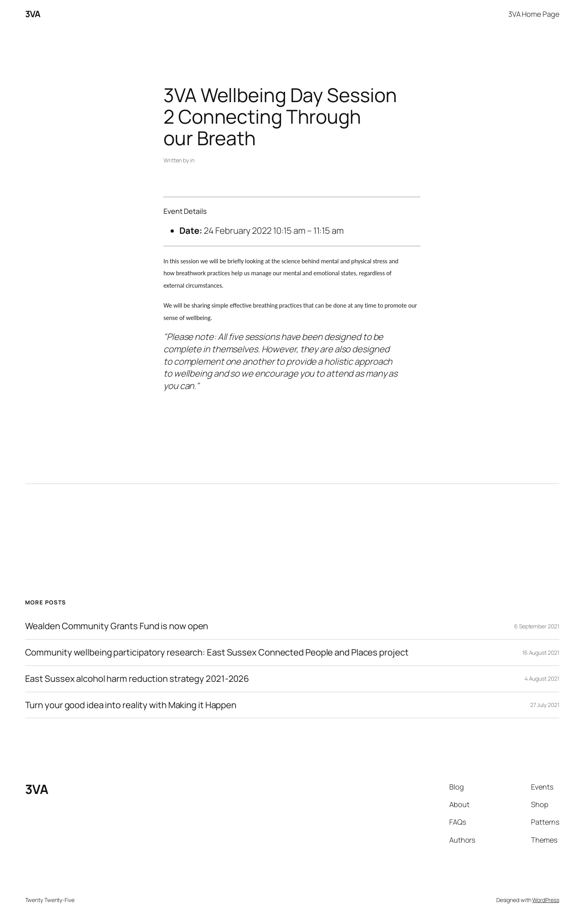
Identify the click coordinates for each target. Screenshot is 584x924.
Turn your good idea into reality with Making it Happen (131, 705)
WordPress (546, 900)
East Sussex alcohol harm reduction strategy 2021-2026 (137, 679)
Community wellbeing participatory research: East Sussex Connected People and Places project (217, 653)
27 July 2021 (545, 705)
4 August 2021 (542, 678)
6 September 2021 (537, 626)
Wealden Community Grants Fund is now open (117, 626)
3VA (33, 14)
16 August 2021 (541, 653)
